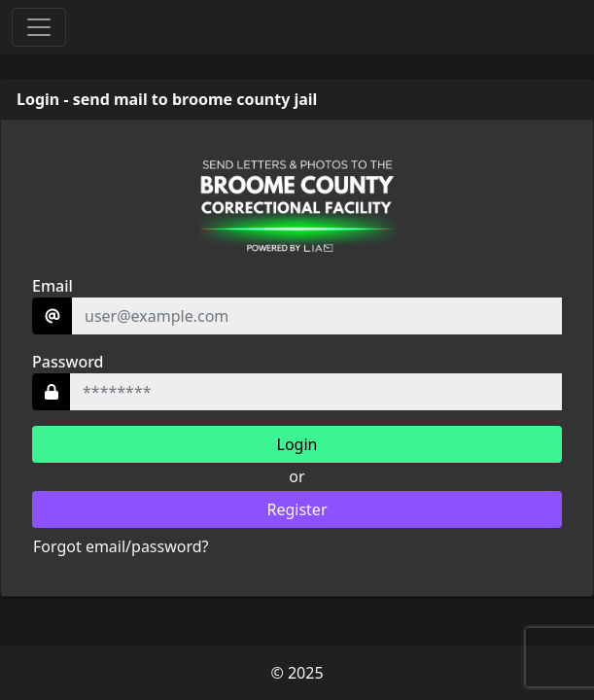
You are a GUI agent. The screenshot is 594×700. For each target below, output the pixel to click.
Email (52, 286)
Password (68, 362)
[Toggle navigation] (39, 27)
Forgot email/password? (121, 546)
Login (297, 444)
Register (297, 509)
